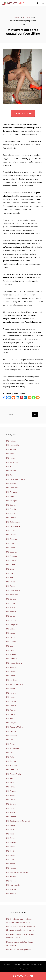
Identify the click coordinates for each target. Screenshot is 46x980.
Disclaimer (26, 965)
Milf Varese (11, 864)
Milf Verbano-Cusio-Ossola (17, 872)
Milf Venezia (11, 868)
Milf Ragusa (11, 761)
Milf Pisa (10, 740)
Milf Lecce (26, 17)
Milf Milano (11, 676)
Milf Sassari (11, 800)
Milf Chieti (10, 543)
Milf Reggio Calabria (14, 770)
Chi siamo (8, 965)
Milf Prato (10, 757)
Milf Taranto (11, 825)
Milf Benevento (12, 488)
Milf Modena (11, 680)
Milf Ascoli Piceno (13, 462)
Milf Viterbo (11, 894)
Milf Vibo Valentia (13, 885)
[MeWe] (26, 398)
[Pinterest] (21, 398)
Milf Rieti (10, 778)
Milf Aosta (10, 454)
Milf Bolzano (11, 505)
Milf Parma (11, 714)
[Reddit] (13, 398)
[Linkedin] (17, 398)
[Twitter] (9, 398)
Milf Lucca (10, 650)
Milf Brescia (11, 509)
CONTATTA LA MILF (23, 976)
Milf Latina (10, 629)
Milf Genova (11, 599)
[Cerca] (35, 415)
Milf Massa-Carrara (14, 663)
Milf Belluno (11, 484)
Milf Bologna (11, 501)
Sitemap (29, 969)
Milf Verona (11, 881)
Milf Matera (11, 667)
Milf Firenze (11, 582)
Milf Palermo (11, 710)
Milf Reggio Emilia (13, 774)
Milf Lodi (10, 646)
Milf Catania (11, 535)
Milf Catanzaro (12, 539)
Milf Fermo (11, 573)
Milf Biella (10, 496)
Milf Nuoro (11, 697)
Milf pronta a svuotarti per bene (19, 950)
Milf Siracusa (11, 812)
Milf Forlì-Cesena (13, 590)
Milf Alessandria (12, 445)
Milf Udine (10, 859)
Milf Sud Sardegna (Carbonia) (18, 821)
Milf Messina (11, 672)
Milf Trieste (11, 855)
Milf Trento (11, 847)
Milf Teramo (11, 830)
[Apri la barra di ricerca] (38, 3)
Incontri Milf (15, 17)
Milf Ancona (11, 449)
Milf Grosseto (12, 607)
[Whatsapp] (34, 398)
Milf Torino (11, 838)
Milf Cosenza (12, 552)
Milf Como (11, 548)
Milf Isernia (11, 616)
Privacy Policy (37, 965)
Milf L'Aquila (11, 620)
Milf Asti (9, 466)
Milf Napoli (11, 689)
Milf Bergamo (12, 492)
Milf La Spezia (12, 625)
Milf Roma (10, 787)
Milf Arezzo (11, 458)
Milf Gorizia (11, 603)
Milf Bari (10, 475)
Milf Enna (10, 569)
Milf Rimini (10, 783)
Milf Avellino (11, 471)
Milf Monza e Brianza (15, 684)
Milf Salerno (11, 795)
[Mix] (30, 398)
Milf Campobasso (13, 526)
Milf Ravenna (11, 765)
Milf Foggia (11, 586)
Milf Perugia (11, 723)
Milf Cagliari (11, 518)
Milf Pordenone (12, 748)
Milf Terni (10, 834)
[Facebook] (5, 398)
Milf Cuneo (11, 565)
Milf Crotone (11, 560)
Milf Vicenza (11, 889)
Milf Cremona (12, 556)
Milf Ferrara (11, 578)
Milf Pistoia (11, 744)
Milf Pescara (11, 731)
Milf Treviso (11, 851)
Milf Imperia (11, 612)
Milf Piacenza (12, 736)
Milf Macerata (12, 654)
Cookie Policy (19, 969)
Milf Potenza (11, 753)
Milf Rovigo (11, 791)
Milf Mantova (12, 659)
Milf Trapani (11, 842)
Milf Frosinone (12, 595)
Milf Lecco (11, 637)
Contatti (17, 965)
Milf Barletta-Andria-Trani (16, 479)
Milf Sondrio (11, 817)
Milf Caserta (11, 531)
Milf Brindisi (11, 513)
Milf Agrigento (12, 441)
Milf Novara (11, 693)
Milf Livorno (11, 642)
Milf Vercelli (11, 877)
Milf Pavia (10, 718)
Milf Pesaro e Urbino (14, 727)
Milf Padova (11, 706)
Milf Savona (11, 804)
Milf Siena (10, 808)
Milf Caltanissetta (13, 522)
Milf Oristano (11, 701)
